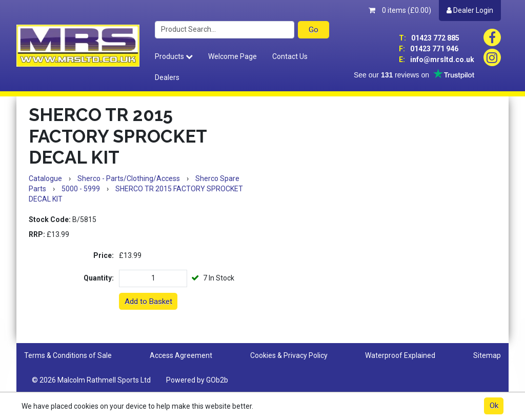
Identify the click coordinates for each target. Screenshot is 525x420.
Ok (494, 406)
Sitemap (487, 355)
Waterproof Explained (400, 355)
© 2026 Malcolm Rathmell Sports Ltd (91, 380)
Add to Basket (148, 302)
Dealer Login (470, 10)
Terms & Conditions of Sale (68, 355)
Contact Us (290, 56)
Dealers (167, 77)
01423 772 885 (429, 38)
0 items (400, 10)
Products (174, 56)
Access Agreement (181, 355)
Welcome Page (233, 56)
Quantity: (99, 278)
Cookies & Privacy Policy (289, 355)
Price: (104, 255)
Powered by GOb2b (197, 380)
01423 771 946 (429, 49)
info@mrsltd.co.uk (437, 59)
